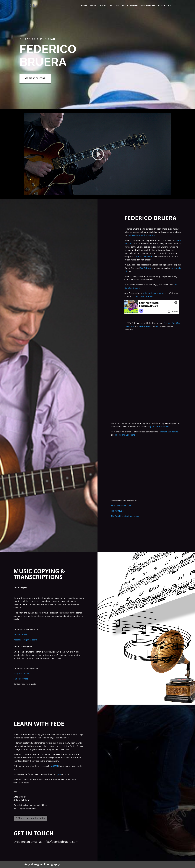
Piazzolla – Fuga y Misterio (25, 640)
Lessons (114, 6)
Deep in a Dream (21, 674)
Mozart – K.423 (20, 635)
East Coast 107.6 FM (144, 296)
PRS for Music (117, 511)
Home (84, 6)
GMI (157, 326)
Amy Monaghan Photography (42, 864)
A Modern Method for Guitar (31, 818)
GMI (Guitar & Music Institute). (141, 235)
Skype (58, 774)
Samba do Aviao (21, 679)
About (103, 6)
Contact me (164, 6)
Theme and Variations (125, 435)
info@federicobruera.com (60, 842)
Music (93, 6)
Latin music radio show (153, 293)
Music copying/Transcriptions (138, 6)
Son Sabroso (146, 268)
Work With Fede (37, 78)
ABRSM (55, 766)
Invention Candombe (168, 432)
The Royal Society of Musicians (125, 516)
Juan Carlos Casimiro (160, 427)
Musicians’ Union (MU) (121, 506)
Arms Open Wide (144, 256)
